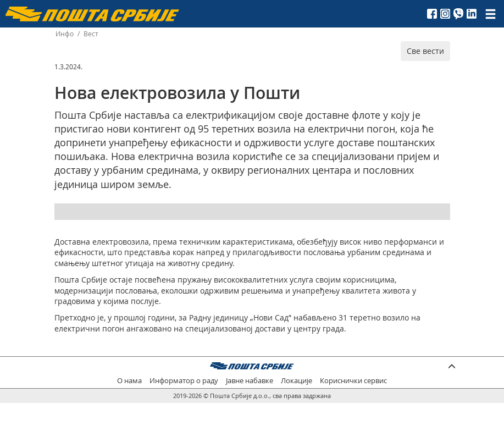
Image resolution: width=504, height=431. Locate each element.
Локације (297, 381)
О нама (129, 381)
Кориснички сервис (353, 381)
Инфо (65, 34)
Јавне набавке (250, 381)
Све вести (425, 51)
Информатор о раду (184, 381)
